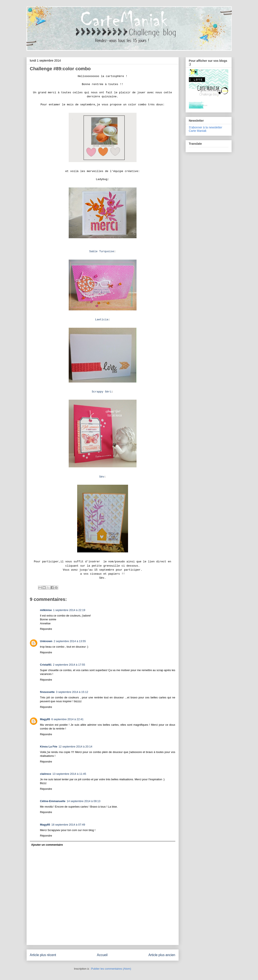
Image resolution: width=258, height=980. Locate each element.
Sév (102, 477)
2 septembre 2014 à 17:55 (69, 665)
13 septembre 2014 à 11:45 (69, 774)
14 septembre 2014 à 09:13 (83, 801)
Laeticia (102, 320)
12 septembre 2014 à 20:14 (75, 747)
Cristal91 (46, 665)
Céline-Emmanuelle (53, 801)
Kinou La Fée (49, 747)
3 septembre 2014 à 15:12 (72, 692)
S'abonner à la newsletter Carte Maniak (206, 129)
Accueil (102, 955)
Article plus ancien (162, 955)
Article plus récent (43, 955)
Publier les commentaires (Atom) (111, 969)
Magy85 (45, 719)
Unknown (46, 641)
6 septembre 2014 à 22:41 (67, 719)
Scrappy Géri (102, 392)
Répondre (46, 629)
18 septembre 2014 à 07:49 (68, 825)
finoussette (47, 692)
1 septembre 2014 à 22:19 (69, 610)
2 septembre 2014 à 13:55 (70, 641)
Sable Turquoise (102, 251)
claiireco (46, 774)
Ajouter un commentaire (47, 845)
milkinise (46, 610)
